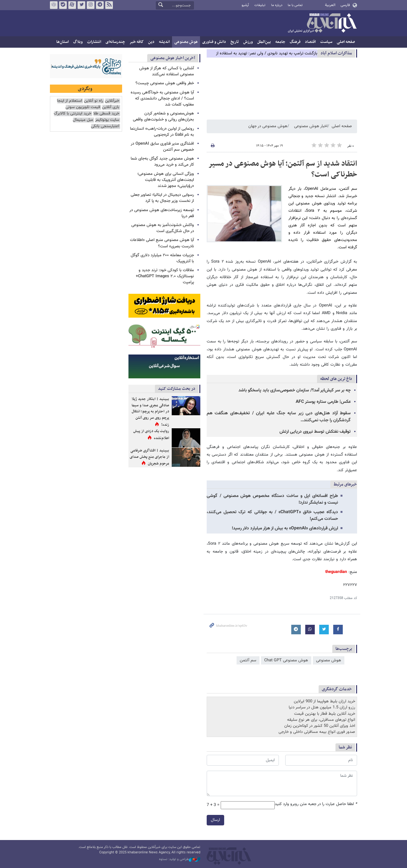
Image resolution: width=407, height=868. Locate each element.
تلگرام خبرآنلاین (100, 5)
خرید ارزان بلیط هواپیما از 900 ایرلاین (324, 701)
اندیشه (164, 42)
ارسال (215, 820)
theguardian (336, 572)
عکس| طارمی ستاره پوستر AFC (323, 402)
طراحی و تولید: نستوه (180, 859)
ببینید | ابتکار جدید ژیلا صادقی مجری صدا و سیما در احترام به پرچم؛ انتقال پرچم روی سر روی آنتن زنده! (150, 412)
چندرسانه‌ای (115, 42)
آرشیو (245, 5)
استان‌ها (62, 42)
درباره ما (277, 5)
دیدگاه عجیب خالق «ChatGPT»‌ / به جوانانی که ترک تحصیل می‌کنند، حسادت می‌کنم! (272, 516)
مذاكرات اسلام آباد (336, 53)
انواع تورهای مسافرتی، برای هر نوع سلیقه (321, 720)
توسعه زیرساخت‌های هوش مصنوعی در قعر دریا (162, 213)
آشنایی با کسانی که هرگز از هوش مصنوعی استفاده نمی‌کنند (167, 71)
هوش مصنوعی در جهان (268, 126)
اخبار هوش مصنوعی (311, 126)
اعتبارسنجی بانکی (105, 126)
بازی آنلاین (111, 107)
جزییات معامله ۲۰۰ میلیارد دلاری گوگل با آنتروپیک (162, 258)
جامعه (280, 42)
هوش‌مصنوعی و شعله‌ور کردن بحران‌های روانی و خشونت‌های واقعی (163, 117)
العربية (330, 5)
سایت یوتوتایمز (107, 120)
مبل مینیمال (83, 120)
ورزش (248, 42)
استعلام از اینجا (69, 101)
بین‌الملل (264, 42)
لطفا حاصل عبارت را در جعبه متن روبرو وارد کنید (316, 804)
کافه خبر (137, 42)
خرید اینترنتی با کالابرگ (72, 114)
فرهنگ (295, 42)
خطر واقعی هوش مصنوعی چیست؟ (165, 83)
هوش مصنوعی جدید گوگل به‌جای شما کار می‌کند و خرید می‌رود (162, 162)
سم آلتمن (248, 660)
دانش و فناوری (214, 42)
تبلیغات (260, 5)
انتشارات (94, 42)
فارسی (345, 5)
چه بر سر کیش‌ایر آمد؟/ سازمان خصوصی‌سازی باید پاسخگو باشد (295, 390)
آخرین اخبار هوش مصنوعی (173, 58)
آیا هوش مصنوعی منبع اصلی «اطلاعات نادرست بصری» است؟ (162, 243)
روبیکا (54, 5)
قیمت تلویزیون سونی (83, 107)
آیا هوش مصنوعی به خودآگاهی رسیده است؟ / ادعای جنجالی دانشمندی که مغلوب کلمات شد (162, 99)
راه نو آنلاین (93, 101)
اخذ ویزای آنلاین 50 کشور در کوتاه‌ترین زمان (320, 726)
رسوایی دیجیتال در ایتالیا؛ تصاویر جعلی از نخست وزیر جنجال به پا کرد (162, 198)
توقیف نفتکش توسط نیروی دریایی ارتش (315, 432)
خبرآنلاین (322, 24)
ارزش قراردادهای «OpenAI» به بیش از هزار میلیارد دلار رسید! (285, 528)
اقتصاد (310, 42)
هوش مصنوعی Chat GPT (286, 660)
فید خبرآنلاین (109, 5)
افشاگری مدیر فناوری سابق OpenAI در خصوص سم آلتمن (162, 147)
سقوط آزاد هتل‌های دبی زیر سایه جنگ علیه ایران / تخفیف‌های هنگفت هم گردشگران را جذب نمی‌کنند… (279, 417)
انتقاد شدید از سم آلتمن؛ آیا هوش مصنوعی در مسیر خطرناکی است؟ (283, 169)
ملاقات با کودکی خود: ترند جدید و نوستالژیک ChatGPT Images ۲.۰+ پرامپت (165, 276)
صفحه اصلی (346, 42)
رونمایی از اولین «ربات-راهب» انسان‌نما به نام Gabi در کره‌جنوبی (162, 132)
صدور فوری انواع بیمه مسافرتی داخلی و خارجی (317, 732)
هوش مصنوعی (186, 42)
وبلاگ (78, 42)
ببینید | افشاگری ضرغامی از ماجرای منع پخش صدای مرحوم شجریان (149, 457)
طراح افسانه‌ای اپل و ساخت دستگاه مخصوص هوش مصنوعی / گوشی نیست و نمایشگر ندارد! (272, 499)
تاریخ (235, 42)
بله (63, 5)
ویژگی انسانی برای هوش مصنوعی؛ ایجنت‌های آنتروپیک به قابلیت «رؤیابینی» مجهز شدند (166, 180)
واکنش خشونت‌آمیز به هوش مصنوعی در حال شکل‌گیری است (163, 228)
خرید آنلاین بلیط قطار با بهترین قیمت (325, 714)
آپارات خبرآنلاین (72, 5)
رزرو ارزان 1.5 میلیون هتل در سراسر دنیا (322, 707)
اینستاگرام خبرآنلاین (91, 5)
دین (151, 42)
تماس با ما (295, 5)
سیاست (326, 42)
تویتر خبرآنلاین (81, 5)
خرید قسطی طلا (106, 114)
